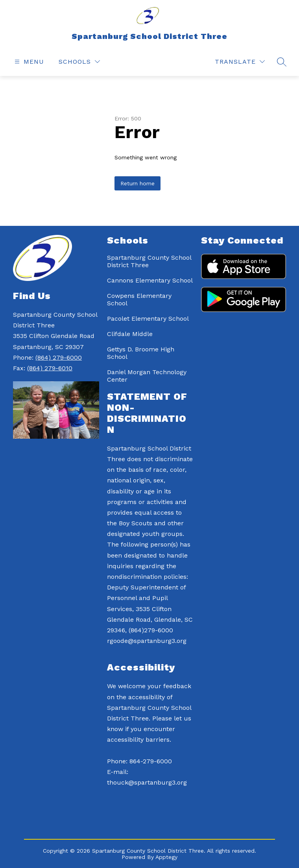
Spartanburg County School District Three (149, 261)
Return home (138, 183)
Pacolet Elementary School (148, 319)
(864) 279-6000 (59, 357)
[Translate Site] (240, 62)
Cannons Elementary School (150, 280)
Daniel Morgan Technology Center (147, 376)
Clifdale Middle (130, 334)
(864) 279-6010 (50, 368)
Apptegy (166, 857)
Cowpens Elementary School (139, 299)
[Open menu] (28, 62)
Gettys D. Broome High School (141, 353)
